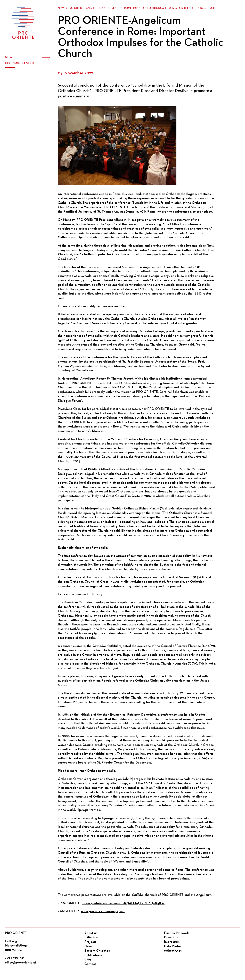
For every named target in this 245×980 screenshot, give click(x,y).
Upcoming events (21, 63)
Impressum (172, 942)
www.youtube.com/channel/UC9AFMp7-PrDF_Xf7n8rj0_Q (123, 903)
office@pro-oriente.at (21, 963)
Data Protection (176, 946)
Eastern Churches (97, 951)
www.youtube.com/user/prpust (103, 911)
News (10, 57)
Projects (90, 942)
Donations (171, 937)
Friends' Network (176, 933)
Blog (88, 960)
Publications (93, 955)
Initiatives (92, 937)
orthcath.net (173, 951)
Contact (90, 964)
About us (91, 933)
